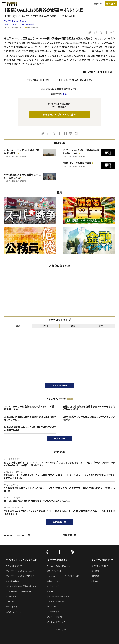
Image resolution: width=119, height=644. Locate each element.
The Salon (52, 607)
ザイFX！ (51, 591)
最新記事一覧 (59, 522)
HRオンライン (53, 612)
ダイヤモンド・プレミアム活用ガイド (21, 576)
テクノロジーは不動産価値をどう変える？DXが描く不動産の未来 (30, 408)
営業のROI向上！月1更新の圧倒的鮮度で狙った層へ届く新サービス (30, 418)
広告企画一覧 (69, 535)
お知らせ (95, 581)
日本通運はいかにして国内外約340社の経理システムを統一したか (30, 428)
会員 (101, 326)
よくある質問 (11, 597)
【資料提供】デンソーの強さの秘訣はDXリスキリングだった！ (89, 418)
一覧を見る (60, 439)
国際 (6, 24)
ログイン (98, 4)
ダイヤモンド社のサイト (58, 560)
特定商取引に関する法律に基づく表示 (22, 586)
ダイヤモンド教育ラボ (56, 622)
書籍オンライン (54, 581)
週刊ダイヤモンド (54, 571)
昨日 (46, 326)
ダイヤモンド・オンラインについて (21, 560)
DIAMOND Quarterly (56, 602)
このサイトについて (14, 566)
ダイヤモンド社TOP (100, 566)
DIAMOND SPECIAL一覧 (17, 535)
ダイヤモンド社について (102, 560)
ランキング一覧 (60, 385)
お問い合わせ (12, 607)
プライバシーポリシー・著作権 (18, 591)
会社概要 (95, 571)
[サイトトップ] (11, 4)
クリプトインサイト (55, 617)
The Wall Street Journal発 (22, 24)
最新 (18, 326)
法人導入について (13, 612)
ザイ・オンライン (54, 586)
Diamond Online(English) (58, 566)
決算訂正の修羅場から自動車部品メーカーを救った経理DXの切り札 (89, 408)
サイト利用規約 (12, 581)
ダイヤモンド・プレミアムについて (20, 571)
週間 (73, 326)
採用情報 (95, 576)
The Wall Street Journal (16, 21)
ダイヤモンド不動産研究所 (58, 597)
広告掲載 (10, 602)
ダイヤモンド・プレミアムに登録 (59, 115)
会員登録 (111, 4)
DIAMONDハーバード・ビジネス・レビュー (65, 576)
